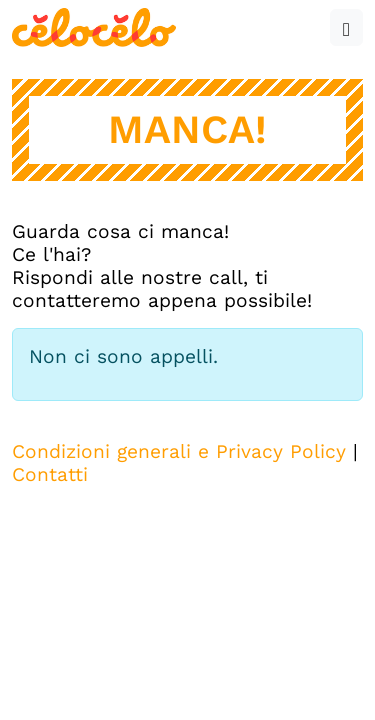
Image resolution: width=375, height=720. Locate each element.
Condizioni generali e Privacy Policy (179, 451)
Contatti (50, 474)
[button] (346, 28)
